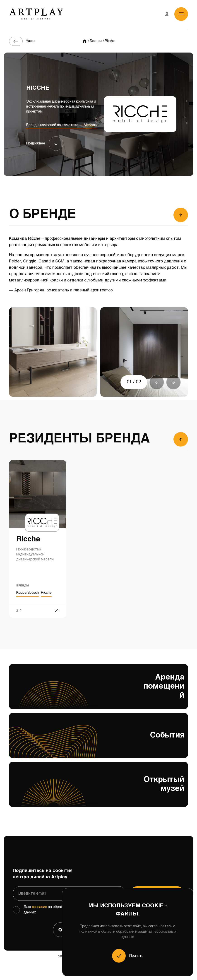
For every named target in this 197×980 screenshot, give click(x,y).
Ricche (46, 593)
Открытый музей (98, 791)
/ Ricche (109, 41)
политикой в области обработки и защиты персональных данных (128, 934)
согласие (40, 907)
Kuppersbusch (28, 593)
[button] (157, 382)
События (98, 741)
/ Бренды (95, 41)
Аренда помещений (98, 691)
